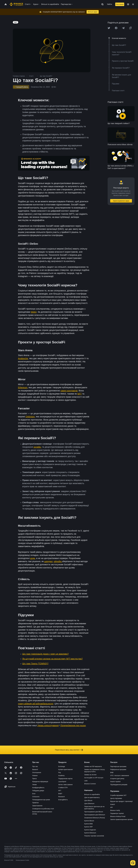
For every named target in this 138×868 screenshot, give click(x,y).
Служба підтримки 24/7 (118, 795)
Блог (34, 794)
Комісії (113, 804)
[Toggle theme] (133, 4)
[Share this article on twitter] (109, 28)
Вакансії (35, 769)
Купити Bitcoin (89, 821)
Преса (34, 779)
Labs (86, 781)
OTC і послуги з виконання (120, 776)
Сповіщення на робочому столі (43, 809)
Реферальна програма (118, 769)
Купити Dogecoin (90, 830)
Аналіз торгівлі (115, 782)
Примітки (35, 803)
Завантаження (37, 806)
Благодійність (63, 800)
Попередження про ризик (41, 800)
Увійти (109, 4)
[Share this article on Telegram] (123, 28)
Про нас (35, 766)
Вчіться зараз (93, 12)
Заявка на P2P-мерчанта (93, 766)
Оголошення (37, 773)
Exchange (62, 766)
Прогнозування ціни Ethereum (95, 815)
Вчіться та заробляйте (92, 794)
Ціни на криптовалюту (92, 797)
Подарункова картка (65, 779)
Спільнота (36, 797)
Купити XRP (88, 827)
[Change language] (128, 4)
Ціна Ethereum (89, 804)
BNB (112, 773)
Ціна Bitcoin (88, 800)
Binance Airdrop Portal (118, 816)
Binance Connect (90, 784)
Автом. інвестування (65, 785)
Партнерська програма (118, 766)
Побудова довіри (38, 791)
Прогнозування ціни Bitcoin (94, 812)
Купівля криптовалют (66, 769)
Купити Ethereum (90, 833)
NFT (60, 791)
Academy (61, 776)
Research (61, 797)
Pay (60, 773)
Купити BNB (88, 824)
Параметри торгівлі (117, 813)
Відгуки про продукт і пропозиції (121, 801)
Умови (34, 785)
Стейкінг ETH (63, 788)
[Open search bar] (102, 4)
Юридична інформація (40, 782)
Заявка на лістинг (90, 775)
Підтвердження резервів (119, 785)
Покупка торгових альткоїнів (94, 836)
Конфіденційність (38, 788)
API (112, 807)
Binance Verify (115, 810)
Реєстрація (120, 4)
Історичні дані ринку (117, 779)
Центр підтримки (116, 798)
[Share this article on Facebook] (116, 28)
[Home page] (16, 4)
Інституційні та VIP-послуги (94, 778)
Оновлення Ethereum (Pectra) (95, 818)
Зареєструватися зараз (121, 201)
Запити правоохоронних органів (121, 819)
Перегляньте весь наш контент (69, 750)
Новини (35, 776)
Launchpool (62, 782)
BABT (60, 794)
